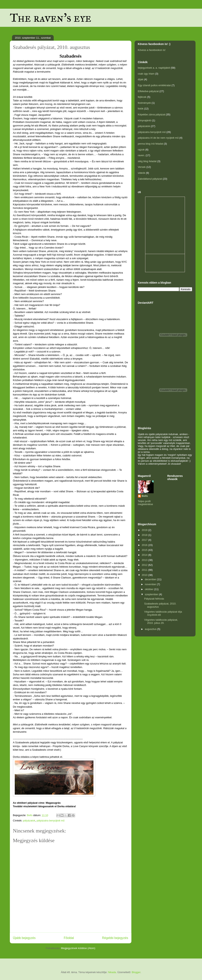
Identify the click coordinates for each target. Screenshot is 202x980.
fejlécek (142, 97)
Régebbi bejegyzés (115, 938)
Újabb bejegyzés (24, 938)
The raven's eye (51, 18)
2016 (145, 545)
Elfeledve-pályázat (148, 91)
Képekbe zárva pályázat (152, 114)
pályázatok (29, 821)
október (149, 589)
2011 (145, 570)
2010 (145, 575)
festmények (144, 103)
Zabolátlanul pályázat (150, 179)
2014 (145, 555)
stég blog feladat (147, 161)
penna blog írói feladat (151, 144)
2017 (145, 540)
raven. (141, 155)
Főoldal (69, 938)
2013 (145, 560)
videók (142, 173)
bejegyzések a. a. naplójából (154, 68)
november (151, 584)
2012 (145, 565)
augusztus (151, 629)
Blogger (136, 972)
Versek (142, 167)
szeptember (152, 594)
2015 (145, 550)
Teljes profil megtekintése (145, 503)
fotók (141, 109)
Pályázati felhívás (154, 599)
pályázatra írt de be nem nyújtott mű (158, 138)
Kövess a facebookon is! (152, 50)
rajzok (141, 150)
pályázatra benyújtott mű (51, 821)
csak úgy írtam (146, 74)
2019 (145, 530)
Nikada (112, 972)
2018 (145, 535)
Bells (145, 496)
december (151, 579)
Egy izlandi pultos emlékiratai (154, 85)
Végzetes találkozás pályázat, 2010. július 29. (161, 621)
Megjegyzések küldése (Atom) (78, 948)
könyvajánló (145, 120)
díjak (141, 79)
